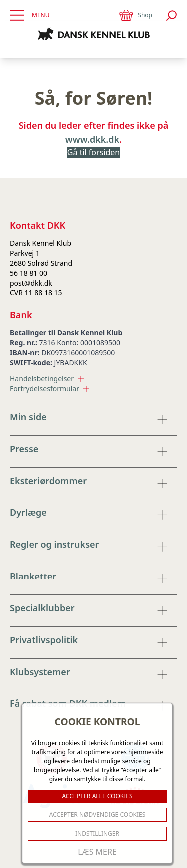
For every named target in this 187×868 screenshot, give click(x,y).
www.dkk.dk (92, 139)
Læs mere (97, 852)
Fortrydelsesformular (50, 389)
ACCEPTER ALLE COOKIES (97, 796)
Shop (135, 15)
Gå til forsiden (93, 152)
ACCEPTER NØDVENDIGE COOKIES (97, 814)
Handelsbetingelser (47, 379)
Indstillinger (97, 833)
